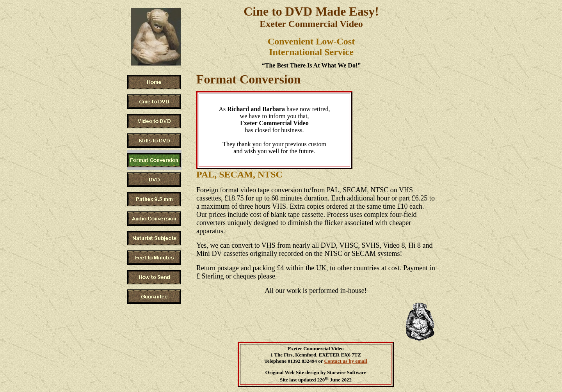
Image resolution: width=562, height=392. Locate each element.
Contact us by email (345, 361)
